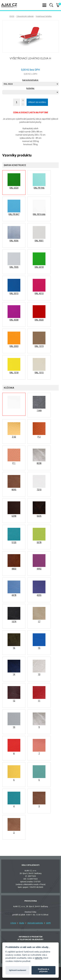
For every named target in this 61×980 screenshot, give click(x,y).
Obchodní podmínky (35, 923)
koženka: (31, 88)
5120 (14, 542)
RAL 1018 (14, 373)
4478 (14, 595)
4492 (39, 569)
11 (39, 701)
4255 (39, 595)
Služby (22, 923)
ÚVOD (12, 16)
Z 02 (14, 437)
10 (14, 727)
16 (14, 648)
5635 (39, 516)
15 (39, 648)
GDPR (48, 923)
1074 (14, 622)
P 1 (14, 463)
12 (14, 701)
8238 (39, 463)
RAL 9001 (39, 241)
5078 (39, 542)
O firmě (13, 923)
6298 (14, 516)
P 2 (39, 437)
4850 (14, 569)
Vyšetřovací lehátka (44, 16)
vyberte (39, 958)
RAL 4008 (14, 320)
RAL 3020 (39, 320)
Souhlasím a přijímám (43, 970)
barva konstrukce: (31, 80)
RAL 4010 (39, 293)
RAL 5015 (14, 293)
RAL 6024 (14, 188)
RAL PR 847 (14, 214)
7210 (39, 490)
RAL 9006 (14, 241)
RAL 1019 (39, 346)
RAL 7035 (14, 267)
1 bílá (39, 410)
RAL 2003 (14, 346)
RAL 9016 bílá (39, 214)
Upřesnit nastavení (18, 970)
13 (39, 674)
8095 (14, 490)
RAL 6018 (39, 267)
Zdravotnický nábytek (25, 16)
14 (14, 674)
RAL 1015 (39, 373)
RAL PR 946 (39, 188)
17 (39, 622)
